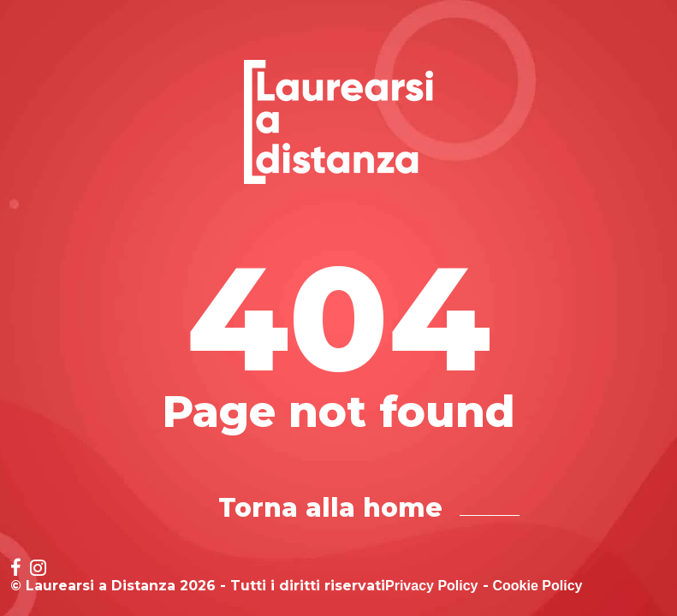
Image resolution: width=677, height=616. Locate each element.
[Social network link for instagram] (38, 569)
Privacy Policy (432, 586)
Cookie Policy (538, 586)
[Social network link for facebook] (16, 569)
